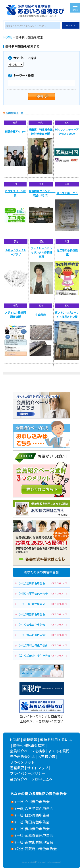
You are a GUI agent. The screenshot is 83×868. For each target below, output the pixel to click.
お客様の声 (46, 757)
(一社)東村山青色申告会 (34, 842)
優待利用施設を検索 (29, 745)
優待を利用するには (56, 740)
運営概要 (17, 768)
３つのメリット (22, 762)
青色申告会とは (22, 757)
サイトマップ (38, 768)
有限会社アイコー (15, 131)
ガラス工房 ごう (67, 193)
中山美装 (41, 315)
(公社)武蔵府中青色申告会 (36, 849)
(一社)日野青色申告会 (32, 815)
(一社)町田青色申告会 (32, 822)
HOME (8, 37)
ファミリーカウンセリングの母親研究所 (41, 252)
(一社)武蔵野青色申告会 (34, 835)
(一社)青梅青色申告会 (32, 829)
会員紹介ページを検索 (28, 751)
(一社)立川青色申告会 (32, 802)
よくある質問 (59, 751)
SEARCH (71, 25)
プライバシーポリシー (28, 773)
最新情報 (30, 740)
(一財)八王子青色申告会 (34, 808)
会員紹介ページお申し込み (31, 779)
